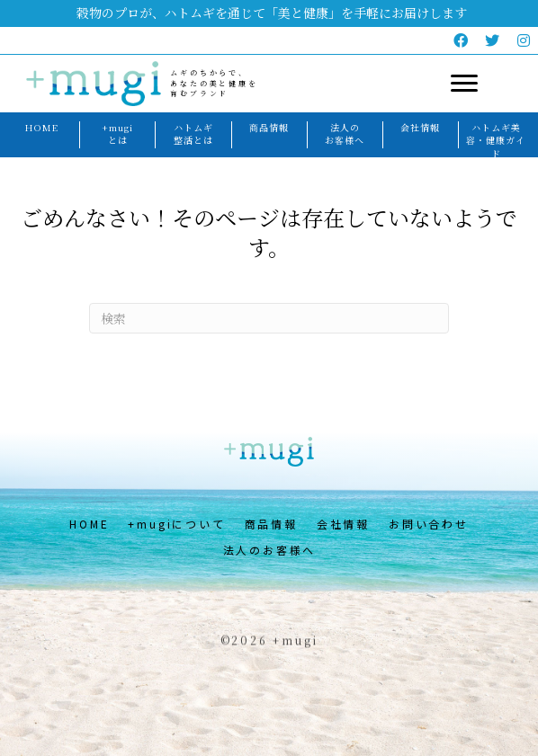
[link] (42, 128)
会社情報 (343, 524)
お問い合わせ (429, 524)
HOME (89, 524)
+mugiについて (176, 524)
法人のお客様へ (270, 550)
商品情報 (271, 524)
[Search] (269, 318)
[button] (462, 40)
